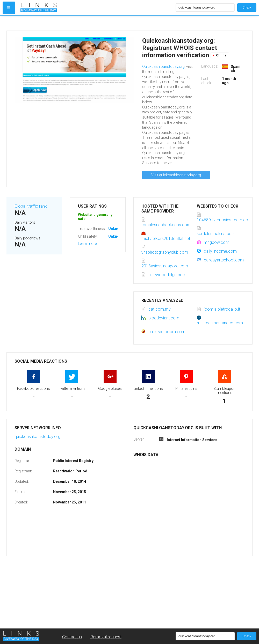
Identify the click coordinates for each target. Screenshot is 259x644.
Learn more (87, 244)
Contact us (72, 637)
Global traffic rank (31, 206)
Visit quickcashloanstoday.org (176, 175)
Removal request (106, 637)
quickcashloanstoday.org (37, 437)
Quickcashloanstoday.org (163, 67)
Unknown (116, 229)
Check (247, 7)
